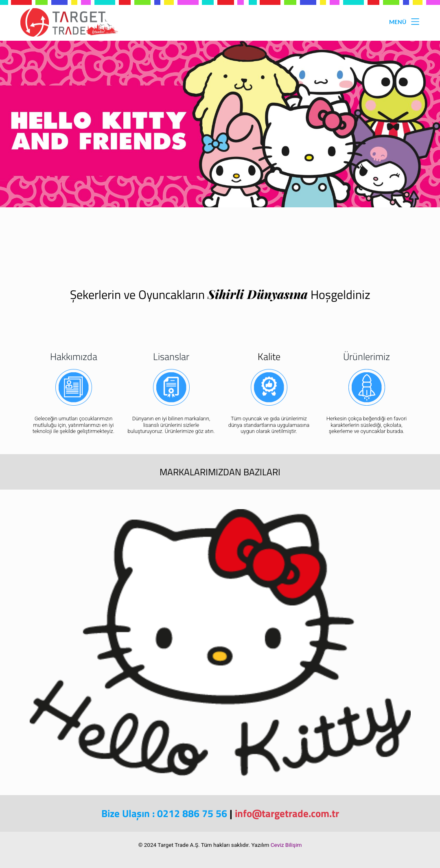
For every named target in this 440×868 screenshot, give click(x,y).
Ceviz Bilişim (286, 845)
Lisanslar (171, 356)
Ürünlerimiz (367, 356)
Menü (404, 22)
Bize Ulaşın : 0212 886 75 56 (164, 813)
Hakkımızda (74, 356)
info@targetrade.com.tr (287, 813)
